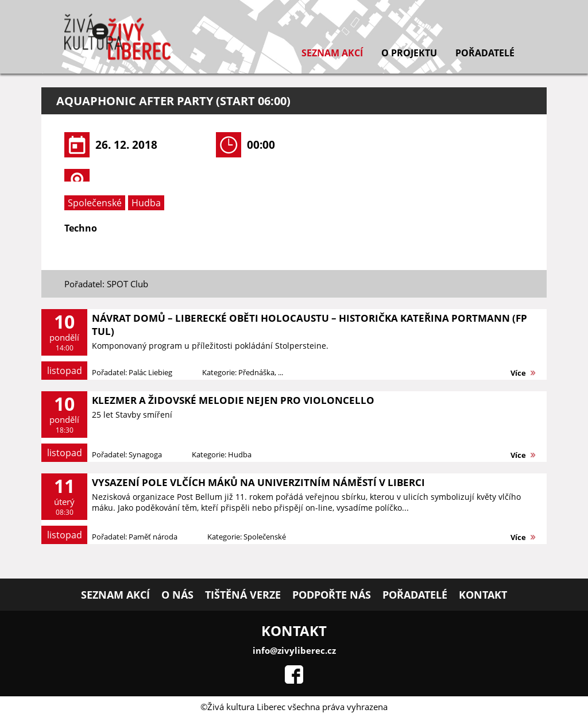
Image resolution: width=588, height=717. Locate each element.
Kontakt (483, 595)
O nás (177, 595)
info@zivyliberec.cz (294, 650)
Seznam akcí (332, 53)
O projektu (409, 53)
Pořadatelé (485, 53)
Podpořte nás (332, 595)
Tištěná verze (243, 595)
